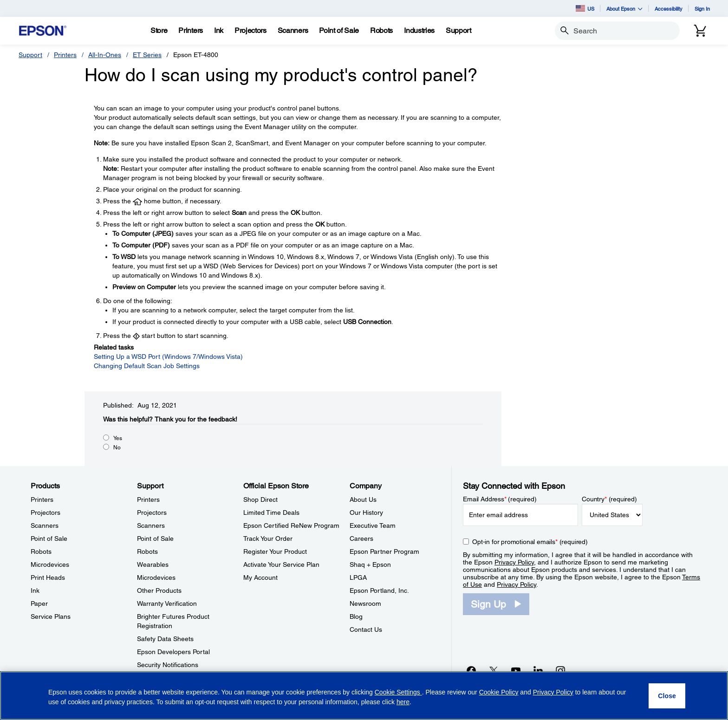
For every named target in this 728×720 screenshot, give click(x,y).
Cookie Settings (398, 692)
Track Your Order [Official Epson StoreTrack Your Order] (268, 538)
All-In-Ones (105, 55)
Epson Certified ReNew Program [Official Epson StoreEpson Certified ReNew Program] (291, 525)
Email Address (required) (500, 499)
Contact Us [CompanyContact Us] (366, 629)
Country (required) (609, 499)
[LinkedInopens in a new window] (538, 670)
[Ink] (219, 31)
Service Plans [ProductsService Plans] (51, 616)
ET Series (147, 55)
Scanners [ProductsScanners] (45, 525)
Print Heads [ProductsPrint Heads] (48, 577)
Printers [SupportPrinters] (148, 499)
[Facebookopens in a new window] (471, 670)
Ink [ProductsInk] (35, 590)
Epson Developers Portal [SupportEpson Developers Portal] (173, 652)
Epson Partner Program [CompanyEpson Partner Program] (384, 551)
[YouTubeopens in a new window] (516, 670)
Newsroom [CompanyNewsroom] (365, 603)
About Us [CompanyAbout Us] (363, 499)
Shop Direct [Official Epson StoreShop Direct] (260, 499)
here (403, 702)
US (585, 8)
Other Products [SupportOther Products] (159, 590)
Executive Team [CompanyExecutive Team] (373, 525)
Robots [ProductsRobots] (41, 551)
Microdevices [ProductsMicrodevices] (50, 564)
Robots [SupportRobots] (147, 551)
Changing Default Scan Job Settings (147, 366)
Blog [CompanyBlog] (356, 616)
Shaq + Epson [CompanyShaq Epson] (370, 564)
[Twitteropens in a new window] (494, 670)
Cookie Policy (499, 692)
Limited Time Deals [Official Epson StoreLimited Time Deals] (271, 512)
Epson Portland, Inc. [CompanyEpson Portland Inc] (379, 590)
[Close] (667, 696)
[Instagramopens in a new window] (560, 670)
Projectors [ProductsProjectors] (45, 512)
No (117, 448)
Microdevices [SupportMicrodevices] (156, 577)
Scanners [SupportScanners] (151, 525)
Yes (118, 438)
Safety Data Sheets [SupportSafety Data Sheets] (165, 639)
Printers (65, 55)
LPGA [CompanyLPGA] (358, 577)
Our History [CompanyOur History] (366, 512)
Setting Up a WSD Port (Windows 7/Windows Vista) (168, 357)
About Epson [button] (624, 9)
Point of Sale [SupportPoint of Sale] (155, 538)
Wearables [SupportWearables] (153, 564)
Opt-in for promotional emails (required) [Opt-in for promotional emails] (530, 542)
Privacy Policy (514, 562)
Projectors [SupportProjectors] (152, 512)
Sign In (702, 9)
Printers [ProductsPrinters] (42, 499)
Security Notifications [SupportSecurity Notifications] (168, 665)
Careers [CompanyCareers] (361, 538)
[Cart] (700, 31)
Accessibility (669, 9)
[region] (364, 696)
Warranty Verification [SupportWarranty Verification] (167, 603)
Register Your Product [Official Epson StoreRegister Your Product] (275, 551)
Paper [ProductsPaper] (39, 603)
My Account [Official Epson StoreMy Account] (260, 577)
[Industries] (419, 31)
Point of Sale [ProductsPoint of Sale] (49, 538)
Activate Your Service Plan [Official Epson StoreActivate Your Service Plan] (281, 564)
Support (30, 55)
